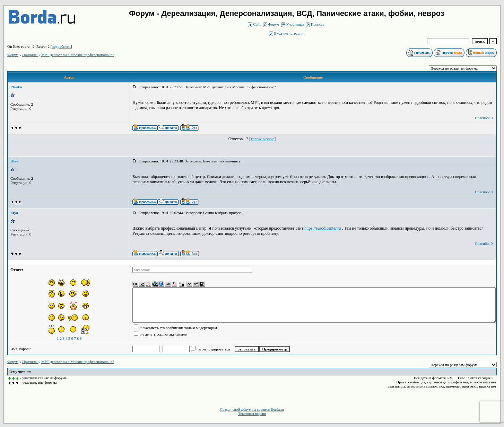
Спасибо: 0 (484, 118)
